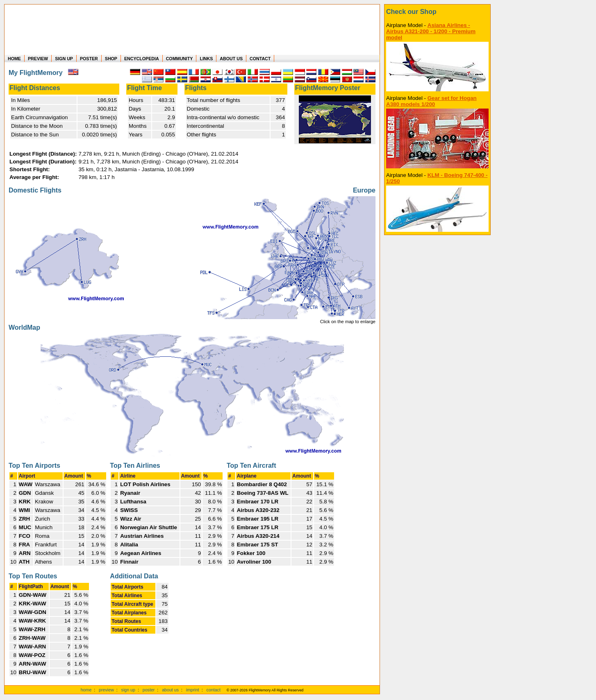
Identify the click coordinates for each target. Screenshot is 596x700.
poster (149, 690)
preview (106, 690)
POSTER (89, 59)
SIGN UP (64, 59)
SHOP (111, 59)
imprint (193, 690)
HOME (14, 59)
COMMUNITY (180, 59)
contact (214, 690)
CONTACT (260, 59)
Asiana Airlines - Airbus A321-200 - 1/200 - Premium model (431, 31)
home (86, 690)
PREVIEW (38, 59)
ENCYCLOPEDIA (142, 59)
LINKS (206, 59)
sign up (128, 690)
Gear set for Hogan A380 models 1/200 (431, 101)
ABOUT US (231, 59)
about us (170, 690)
